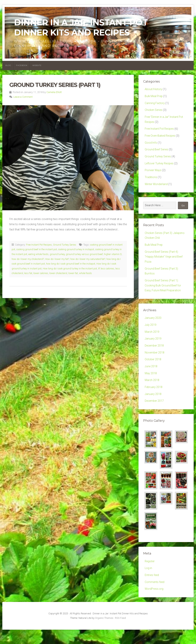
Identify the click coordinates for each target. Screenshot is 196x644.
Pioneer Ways (153, 175)
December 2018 (154, 356)
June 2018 (151, 377)
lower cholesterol (58, 273)
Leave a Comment (23, 97)
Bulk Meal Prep (154, 97)
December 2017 (154, 413)
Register (150, 574)
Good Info (151, 145)
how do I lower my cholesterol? (28, 259)
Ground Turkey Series (65, 245)
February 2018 (154, 399)
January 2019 (153, 348)
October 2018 (153, 370)
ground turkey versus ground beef (84, 254)
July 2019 (151, 334)
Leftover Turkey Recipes (159, 167)
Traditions (151, 182)
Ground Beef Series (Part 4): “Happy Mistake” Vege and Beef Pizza (164, 263)
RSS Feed (120, 632)
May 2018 (151, 385)
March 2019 (152, 341)
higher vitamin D (113, 254)
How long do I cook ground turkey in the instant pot (70, 269)
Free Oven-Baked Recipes (160, 138)
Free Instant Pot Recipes (39, 245)
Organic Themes (104, 632)
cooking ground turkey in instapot (76, 249)
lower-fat (73, 273)
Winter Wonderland (156, 189)
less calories (108, 269)
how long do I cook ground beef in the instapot (71, 264)
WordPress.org (154, 603)
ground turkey (57, 254)
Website (37, 65)
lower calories (41, 273)
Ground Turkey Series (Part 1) (55, 85)
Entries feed (152, 589)
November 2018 (155, 363)
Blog (8, 65)
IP (99, 269)
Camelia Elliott (54, 92)
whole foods (85, 273)
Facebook (22, 65)
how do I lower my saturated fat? (88, 259)
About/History (153, 89)
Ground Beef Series (157, 153)
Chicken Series (154, 111)
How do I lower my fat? (57, 259)
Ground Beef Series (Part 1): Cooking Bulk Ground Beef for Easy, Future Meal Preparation (163, 294)
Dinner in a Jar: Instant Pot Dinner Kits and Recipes (81, 27)
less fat (28, 273)
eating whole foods (38, 254)
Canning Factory (155, 104)
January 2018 (153, 406)
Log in (149, 581)
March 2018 (152, 392)
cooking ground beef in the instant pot (37, 249)
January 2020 (153, 327)
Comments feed (155, 596)
